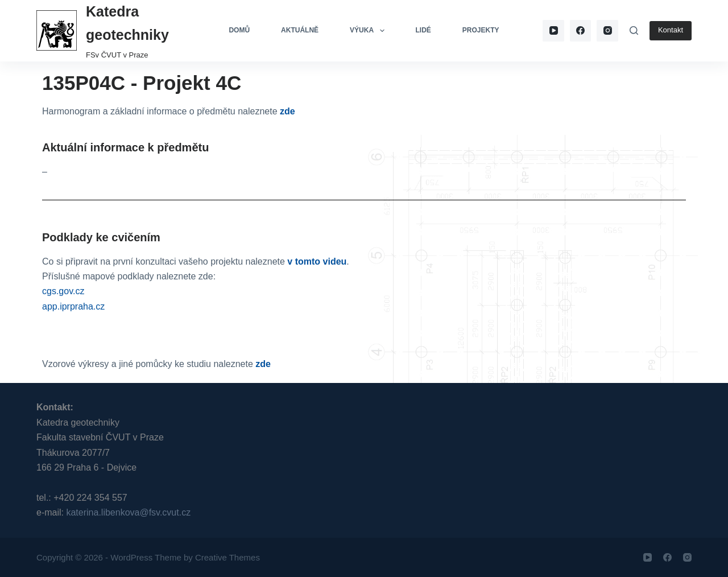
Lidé (423, 30)
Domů (239, 30)
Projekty (481, 30)
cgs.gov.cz (63, 291)
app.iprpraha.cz (73, 306)
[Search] (634, 30)
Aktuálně (300, 30)
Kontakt (671, 30)
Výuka (369, 31)
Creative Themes (227, 557)
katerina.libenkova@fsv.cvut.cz (128, 512)
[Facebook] (581, 31)
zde (288, 111)
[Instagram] (607, 31)
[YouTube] (553, 31)
